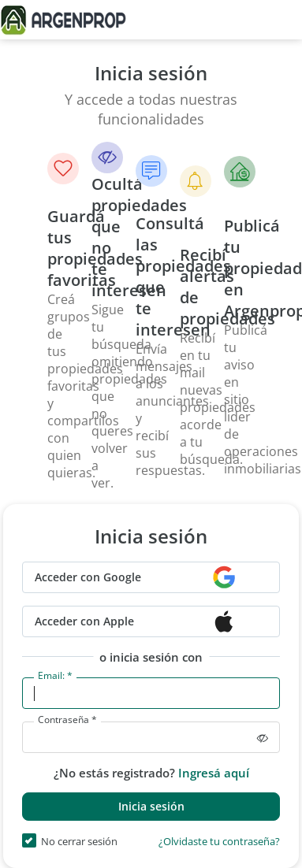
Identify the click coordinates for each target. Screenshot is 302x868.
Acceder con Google (88, 577)
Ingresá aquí (214, 773)
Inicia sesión (151, 806)
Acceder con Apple (84, 621)
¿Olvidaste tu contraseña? (219, 842)
